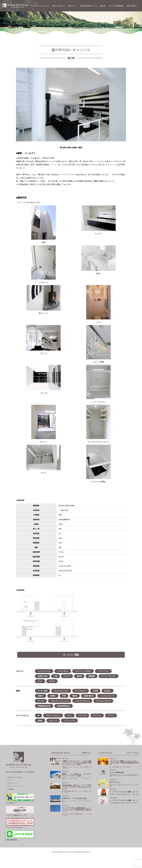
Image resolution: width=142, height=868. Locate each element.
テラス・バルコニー (53, 715)
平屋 (64, 696)
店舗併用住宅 (89, 696)
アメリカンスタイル (103, 701)
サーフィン (97, 715)
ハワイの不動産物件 (116, 6)
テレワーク (53, 721)
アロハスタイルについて (39, 6)
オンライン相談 (71, 655)
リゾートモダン (63, 671)
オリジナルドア (81, 691)
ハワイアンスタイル (82, 701)
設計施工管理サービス (89, 6)
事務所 (75, 696)
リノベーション (103, 671)
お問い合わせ (132, 6)
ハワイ (40, 681)
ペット (69, 715)
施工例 (103, 6)
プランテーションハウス (60, 701)
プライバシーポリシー (15, 786)
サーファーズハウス (109, 676)
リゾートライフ (69, 721)
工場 (56, 676)
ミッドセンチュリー (107, 696)
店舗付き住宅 (42, 676)
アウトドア (82, 715)
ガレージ (41, 701)
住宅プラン (72, 6)
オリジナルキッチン (61, 691)
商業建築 (91, 676)
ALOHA (52, 681)
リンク (10, 780)
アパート (67, 676)
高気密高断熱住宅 (64, 706)
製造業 (79, 676)
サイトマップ (12, 783)
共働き (40, 721)
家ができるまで (59, 6)
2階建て (53, 696)
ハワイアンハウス (44, 671)
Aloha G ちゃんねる (15, 777)
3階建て (41, 696)
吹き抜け (108, 691)
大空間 (95, 691)
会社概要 (11, 789)
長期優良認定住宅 (44, 706)
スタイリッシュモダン (83, 671)
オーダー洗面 (42, 691)
